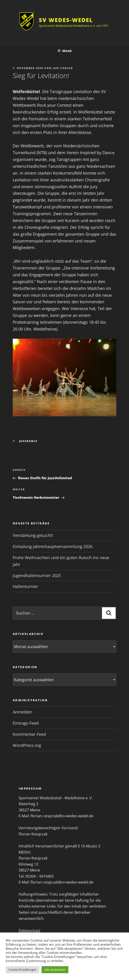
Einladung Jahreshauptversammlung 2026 (53, 546)
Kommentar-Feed (29, 734)
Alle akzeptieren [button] (55, 970)
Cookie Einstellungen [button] (22, 970)
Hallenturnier (25, 586)
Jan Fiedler (63, 68)
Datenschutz (30, 931)
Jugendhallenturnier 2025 (37, 575)
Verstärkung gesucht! (33, 535)
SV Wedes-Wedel (66, 20)
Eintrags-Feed (26, 723)
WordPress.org (27, 745)
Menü (64, 51)
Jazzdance (28, 441)
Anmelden (22, 712)
